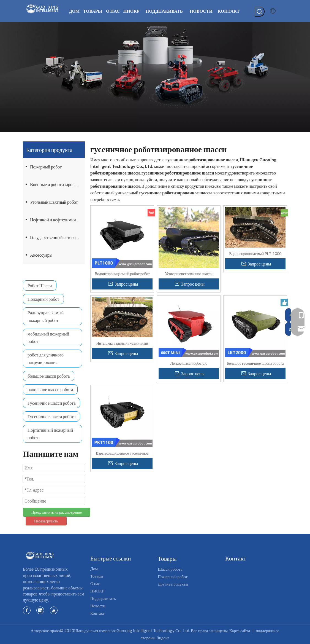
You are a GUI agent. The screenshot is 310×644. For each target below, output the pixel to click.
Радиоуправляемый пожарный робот (46, 316)
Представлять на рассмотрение (57, 512)
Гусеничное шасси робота (51, 403)
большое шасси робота (49, 376)
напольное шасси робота (50, 389)
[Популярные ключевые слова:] (260, 12)
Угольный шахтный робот (54, 202)
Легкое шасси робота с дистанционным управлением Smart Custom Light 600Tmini (189, 363)
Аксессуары (41, 255)
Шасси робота (170, 569)
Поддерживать (103, 598)
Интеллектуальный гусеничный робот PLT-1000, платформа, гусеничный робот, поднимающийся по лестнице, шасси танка (122, 343)
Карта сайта (240, 630)
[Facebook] (27, 610)
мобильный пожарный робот (48, 337)
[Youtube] (54, 610)
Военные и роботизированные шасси (57, 184)
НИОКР (97, 591)
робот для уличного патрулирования (46, 358)
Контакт (97, 613)
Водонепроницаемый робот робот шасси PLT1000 (122, 273)
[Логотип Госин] (40, 556)
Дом (94, 568)
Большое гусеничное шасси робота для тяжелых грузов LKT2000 (255, 363)
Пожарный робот (46, 167)
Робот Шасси (40, 285)
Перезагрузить (46, 521)
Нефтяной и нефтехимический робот (57, 220)
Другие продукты (173, 584)
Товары (97, 576)
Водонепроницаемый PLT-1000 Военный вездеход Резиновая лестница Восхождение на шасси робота (255, 253)
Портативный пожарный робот (50, 434)
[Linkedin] (40, 610)
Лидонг (163, 638)
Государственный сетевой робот (57, 237)
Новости (98, 606)
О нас (95, 583)
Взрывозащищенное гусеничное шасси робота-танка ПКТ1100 (122, 453)
